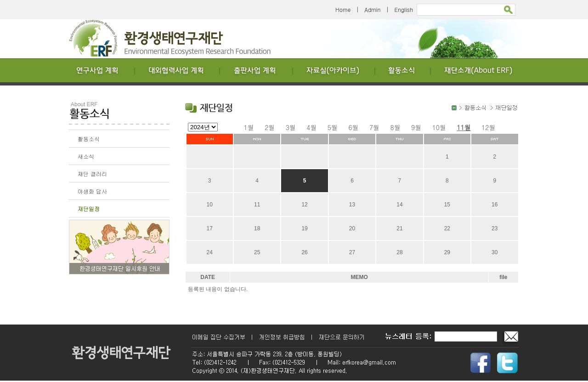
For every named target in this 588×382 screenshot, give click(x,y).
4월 (311, 127)
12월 (488, 127)
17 (210, 228)
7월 (374, 127)
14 (399, 205)
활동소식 (89, 139)
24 (210, 252)
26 (304, 252)
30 (495, 252)
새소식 (86, 156)
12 (304, 205)
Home (343, 9)
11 (257, 205)
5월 (333, 127)
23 (495, 228)
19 (304, 228)
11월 (464, 127)
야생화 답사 (92, 191)
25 (257, 252)
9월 (416, 127)
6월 (353, 127)
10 (210, 205)
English (404, 9)
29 (447, 252)
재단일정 (89, 208)
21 (399, 228)
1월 (249, 127)
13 (352, 205)
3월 (291, 127)
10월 (439, 127)
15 (447, 205)
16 (495, 205)
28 (399, 252)
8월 (396, 127)
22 (447, 228)
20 (352, 228)
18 (257, 228)
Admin (372, 9)
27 (352, 252)
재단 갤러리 (92, 174)
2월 (270, 127)
